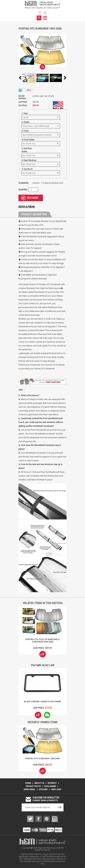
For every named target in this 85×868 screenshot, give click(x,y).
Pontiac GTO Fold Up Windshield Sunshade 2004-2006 (43, 641)
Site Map (43, 789)
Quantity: (23, 190)
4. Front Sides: (28, 140)
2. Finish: (25, 122)
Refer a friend (27, 207)
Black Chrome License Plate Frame (43, 702)
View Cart (56, 789)
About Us (39, 783)
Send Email (30, 789)
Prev (20, 78)
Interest (52, 783)
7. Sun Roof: (27, 169)
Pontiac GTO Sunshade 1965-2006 (42, 758)
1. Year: (25, 113)
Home (28, 783)
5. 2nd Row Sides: (27, 150)
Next (65, 78)
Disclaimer (50, 786)
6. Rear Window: (29, 160)
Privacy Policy (33, 786)
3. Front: (25, 131)
